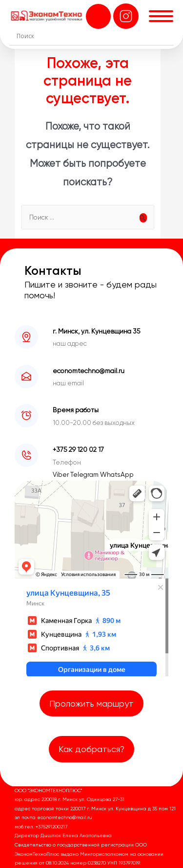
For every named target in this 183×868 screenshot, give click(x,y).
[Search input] (94, 36)
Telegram (85, 474)
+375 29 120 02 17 (78, 449)
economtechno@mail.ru (89, 371)
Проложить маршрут (91, 703)
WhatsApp (117, 474)
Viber (61, 474)
